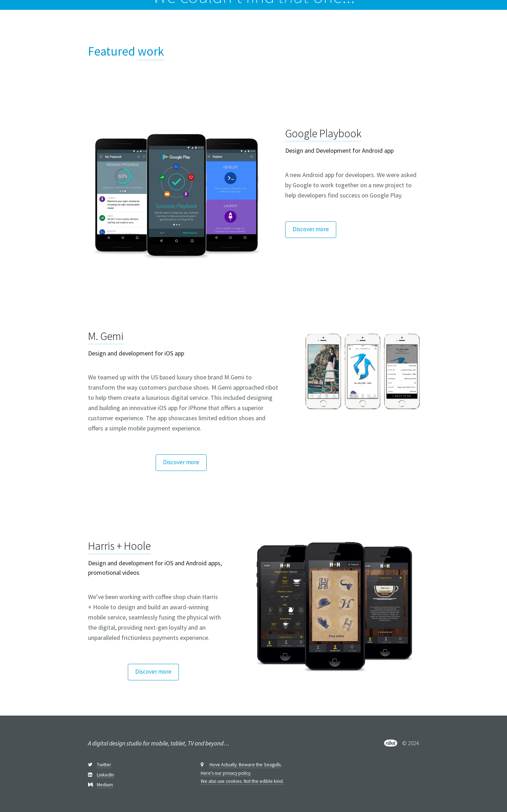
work (151, 51)
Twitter (104, 765)
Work (408, 23)
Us (459, 23)
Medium (105, 785)
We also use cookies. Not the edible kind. (242, 782)
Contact (482, 23)
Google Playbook (323, 133)
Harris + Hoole (119, 546)
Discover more (311, 229)
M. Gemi (106, 336)
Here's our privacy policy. (226, 773)
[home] (34, 23)
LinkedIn (105, 775)
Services (435, 23)
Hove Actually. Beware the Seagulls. (246, 765)
